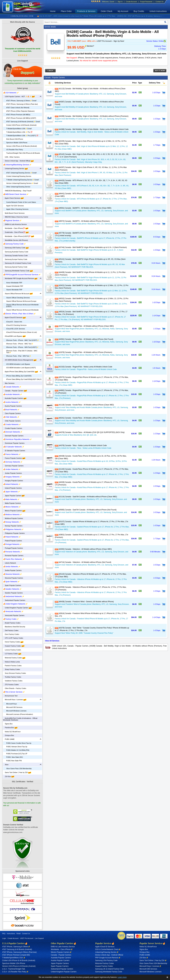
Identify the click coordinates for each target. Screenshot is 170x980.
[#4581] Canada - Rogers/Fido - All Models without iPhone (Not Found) (84, 339)
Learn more (122, 977)
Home (53, 11)
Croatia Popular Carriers (13, 428)
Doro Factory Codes (11, 634)
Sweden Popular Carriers (13, 593)
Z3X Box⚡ (144, 958)
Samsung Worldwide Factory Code (18, 271)
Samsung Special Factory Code (15, 267)
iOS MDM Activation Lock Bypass (18, 364)
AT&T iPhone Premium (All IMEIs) (18, 115)
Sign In (120, 2)
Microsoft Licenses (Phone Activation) (20, 714)
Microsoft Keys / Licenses (15, 700)
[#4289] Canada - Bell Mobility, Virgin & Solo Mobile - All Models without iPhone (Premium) (92, 116)
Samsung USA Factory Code (16, 248)
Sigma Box (8, 724)
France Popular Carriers (14, 458)
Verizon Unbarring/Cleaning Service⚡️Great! (22, 183)
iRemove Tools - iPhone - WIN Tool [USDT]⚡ (22, 347)
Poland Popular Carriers (12, 541)
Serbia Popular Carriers (12, 570)
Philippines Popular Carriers (14, 533)
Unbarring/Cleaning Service (15, 169)
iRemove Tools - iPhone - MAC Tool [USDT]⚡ (23, 340)
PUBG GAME (9, 739)
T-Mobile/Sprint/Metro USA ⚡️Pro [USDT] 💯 (22, 136)
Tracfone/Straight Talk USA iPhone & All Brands (23, 153)
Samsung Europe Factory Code (15, 259)
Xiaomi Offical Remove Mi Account (18, 294)
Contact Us (160, 2)
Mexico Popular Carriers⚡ (61, 952)
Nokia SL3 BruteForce (12, 732)
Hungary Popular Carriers (13, 481)
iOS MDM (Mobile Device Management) (20, 360)
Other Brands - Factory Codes (15, 688)
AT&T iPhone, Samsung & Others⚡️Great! (21, 101)
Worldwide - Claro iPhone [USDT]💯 (19, 236)
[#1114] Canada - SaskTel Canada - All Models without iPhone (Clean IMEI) (86, 497)
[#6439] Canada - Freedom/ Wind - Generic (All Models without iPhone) (84, 602)
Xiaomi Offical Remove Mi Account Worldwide (22, 310)
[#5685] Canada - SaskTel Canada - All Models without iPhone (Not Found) (86, 510)
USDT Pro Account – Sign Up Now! (111, 41)
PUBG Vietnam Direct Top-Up (17, 747)
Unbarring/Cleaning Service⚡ (107, 952)
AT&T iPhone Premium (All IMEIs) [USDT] (21, 118)
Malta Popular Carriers (12, 503)
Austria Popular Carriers (12, 406)
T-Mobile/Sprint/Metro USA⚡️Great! (19, 129)
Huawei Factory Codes (14, 646)
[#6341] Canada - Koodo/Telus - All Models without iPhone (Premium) (83, 418)
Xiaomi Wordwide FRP (14, 290)
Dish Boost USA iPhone (15, 139)
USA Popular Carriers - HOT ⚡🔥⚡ (19, 96)
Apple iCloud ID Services (14, 317)
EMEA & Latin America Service (15, 224)
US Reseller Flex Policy (15, 150)
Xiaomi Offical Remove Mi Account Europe (21, 301)
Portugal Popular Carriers (13, 548)
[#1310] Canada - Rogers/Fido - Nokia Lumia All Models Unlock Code (83, 367)
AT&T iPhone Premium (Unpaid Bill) (16, 955)
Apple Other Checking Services (17, 209)
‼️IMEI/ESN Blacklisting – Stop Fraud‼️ (17, 191)
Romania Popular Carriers (13, 556)
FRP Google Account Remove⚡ (108, 958)
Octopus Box (8, 735)
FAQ (4, 933)
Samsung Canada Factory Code (15, 256)
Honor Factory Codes (13, 642)
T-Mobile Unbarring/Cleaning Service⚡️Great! (23, 180)
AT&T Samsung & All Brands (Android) (17, 949)
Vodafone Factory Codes (13, 681)
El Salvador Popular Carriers (14, 451)
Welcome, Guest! (108, 2)
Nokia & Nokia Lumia (11, 662)
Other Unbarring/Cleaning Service (18, 187)
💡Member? (89, 46)
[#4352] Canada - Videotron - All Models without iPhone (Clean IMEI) (83, 549)
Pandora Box (10, 728)
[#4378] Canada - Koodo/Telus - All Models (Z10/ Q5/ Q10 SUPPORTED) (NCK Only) (90, 432)
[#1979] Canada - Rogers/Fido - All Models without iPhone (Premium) (83, 352)
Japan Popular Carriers (14, 496)
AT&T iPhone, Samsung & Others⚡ (16, 947)
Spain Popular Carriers (12, 585)
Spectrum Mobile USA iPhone (17, 143)
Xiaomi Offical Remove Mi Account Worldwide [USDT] (22, 306)
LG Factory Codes (12, 654)
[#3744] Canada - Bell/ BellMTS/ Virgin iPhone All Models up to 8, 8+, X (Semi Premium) (91, 247)
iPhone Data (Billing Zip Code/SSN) (19, 376)
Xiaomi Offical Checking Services (18, 298)
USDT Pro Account (27, 938)
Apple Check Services (13, 198)
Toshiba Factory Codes (12, 677)
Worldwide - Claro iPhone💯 (16, 228)
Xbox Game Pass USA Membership (19, 768)
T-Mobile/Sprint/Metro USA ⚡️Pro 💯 (19, 132)
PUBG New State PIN (14, 761)
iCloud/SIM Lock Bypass (14, 336)
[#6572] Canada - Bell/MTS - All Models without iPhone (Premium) (82, 221)
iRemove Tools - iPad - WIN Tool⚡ (19, 356)
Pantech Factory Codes (12, 666)
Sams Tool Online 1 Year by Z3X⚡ (153, 960)
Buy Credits (139, 11)
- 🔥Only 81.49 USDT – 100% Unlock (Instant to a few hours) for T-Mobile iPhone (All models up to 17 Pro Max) (78, 16)
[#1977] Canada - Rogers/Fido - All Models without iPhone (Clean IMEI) (84, 326)
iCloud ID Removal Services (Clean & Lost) (22, 332)
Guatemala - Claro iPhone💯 (16, 232)
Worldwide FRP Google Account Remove (20, 278)
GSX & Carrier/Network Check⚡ (108, 949)
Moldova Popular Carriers (13, 518)
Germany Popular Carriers (13, 466)
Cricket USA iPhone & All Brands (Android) (21, 125)
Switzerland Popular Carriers (14, 600)
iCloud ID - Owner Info (14, 322)
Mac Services (9, 383)
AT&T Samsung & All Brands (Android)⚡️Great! (23, 122)
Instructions (11, 933)
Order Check (107, 11)
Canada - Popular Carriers (15, 391)
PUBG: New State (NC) (15, 757)
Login (4, 938)
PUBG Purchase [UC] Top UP (17, 754)
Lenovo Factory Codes (12, 650)
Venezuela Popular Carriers (14, 615)
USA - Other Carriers (11, 157)
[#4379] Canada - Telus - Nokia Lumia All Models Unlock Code (81, 445)
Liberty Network (10, 563)
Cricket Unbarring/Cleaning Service (19, 176)
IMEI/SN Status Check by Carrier (16, 217)
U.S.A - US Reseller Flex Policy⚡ (15, 972)
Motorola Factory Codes (14, 658)
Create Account (131, 2)
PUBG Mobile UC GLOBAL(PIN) (18, 750)
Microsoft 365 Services (14, 707)
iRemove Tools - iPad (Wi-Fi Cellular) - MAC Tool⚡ (22, 352)
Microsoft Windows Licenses (16, 711)
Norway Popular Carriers (13, 526)
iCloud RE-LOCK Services (16, 329)
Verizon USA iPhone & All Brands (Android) (22, 146)
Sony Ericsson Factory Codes (14, 673)
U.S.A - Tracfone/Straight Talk (14, 969)
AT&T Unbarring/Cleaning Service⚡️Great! (21, 173)
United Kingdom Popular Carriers (17, 608)
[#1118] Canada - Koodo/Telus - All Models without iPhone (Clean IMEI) (84, 405)
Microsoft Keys (11, 704)
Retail (18, 933)
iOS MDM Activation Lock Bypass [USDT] (21, 368)
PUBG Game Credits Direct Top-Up (19, 743)
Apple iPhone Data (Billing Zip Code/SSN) (20, 372)
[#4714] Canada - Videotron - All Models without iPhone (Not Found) (83, 562)
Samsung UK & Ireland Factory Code (17, 263)
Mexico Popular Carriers (14, 511)
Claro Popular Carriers (12, 413)
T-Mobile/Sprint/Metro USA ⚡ (14, 958)
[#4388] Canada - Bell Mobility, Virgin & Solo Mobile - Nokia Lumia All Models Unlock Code (92, 129)
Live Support (39, 938)
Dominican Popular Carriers (14, 443)
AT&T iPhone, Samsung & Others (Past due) (22, 104)
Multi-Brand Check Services (14, 213)
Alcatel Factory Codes (12, 623)
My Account (123, 11)
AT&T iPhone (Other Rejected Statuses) (20, 111)
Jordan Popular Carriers (12, 473)
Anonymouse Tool (10, 696)
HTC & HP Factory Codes (13, 638)
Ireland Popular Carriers (12, 488)
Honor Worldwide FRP (14, 283)
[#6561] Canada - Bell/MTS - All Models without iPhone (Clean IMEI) (83, 208)
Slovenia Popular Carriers (13, 578)
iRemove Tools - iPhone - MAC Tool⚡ (20, 344)
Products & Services (86, 11)
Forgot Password (146, 2)
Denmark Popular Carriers (13, 436)
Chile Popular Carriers (12, 421)
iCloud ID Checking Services (16, 325)
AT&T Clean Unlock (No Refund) (18, 108)
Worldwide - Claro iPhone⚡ (62, 949)
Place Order (66, 11)
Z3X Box (9, 777)
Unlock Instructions (158, 11)
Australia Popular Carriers (15, 398)
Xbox (6, 765)
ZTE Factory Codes (11, 685)
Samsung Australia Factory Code (16, 252)
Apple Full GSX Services (15, 206)
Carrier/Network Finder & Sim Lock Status (21, 202)
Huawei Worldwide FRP (15, 286)
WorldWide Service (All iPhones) (15, 240)
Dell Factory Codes (11, 630)
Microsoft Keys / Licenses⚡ (150, 966)
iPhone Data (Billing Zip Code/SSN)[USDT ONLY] (24, 379)
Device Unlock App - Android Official (18, 161)
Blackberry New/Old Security (14, 627)
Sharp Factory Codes (11, 669)
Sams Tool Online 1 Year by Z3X (17, 772)
